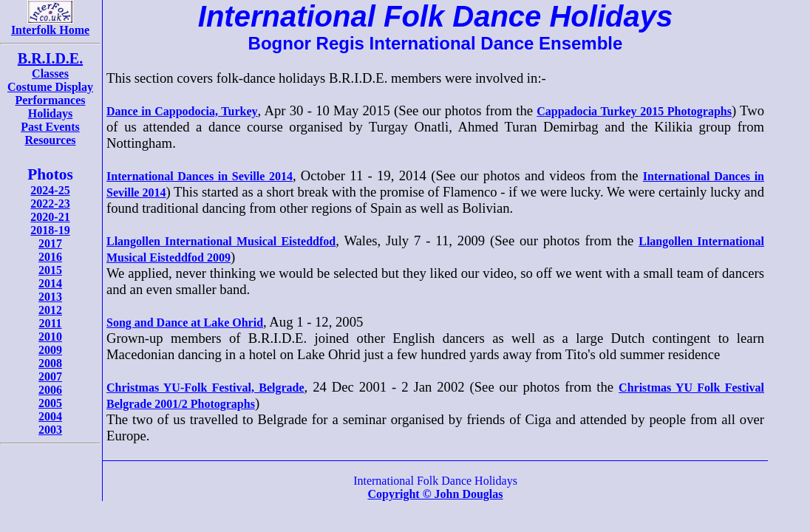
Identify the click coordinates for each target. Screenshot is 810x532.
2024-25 (50, 190)
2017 (50, 243)
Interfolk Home (50, 25)
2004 (50, 416)
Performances (50, 100)
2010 (50, 337)
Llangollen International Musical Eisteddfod (221, 241)
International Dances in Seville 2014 (200, 176)
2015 (50, 270)
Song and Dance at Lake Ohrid (185, 323)
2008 (50, 363)
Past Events (50, 127)
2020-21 (50, 217)
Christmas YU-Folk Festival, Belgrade (205, 388)
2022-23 (50, 204)
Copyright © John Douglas (435, 494)
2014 (50, 283)
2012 (50, 310)
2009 (50, 350)
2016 (50, 257)
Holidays (50, 113)
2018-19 (50, 230)
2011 (50, 323)
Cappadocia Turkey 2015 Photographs (634, 111)
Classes (50, 74)
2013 (50, 297)
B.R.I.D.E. (50, 58)
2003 (50, 430)
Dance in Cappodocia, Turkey (182, 111)
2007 (50, 376)
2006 (50, 390)
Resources (50, 140)
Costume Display (50, 87)
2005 (50, 403)
